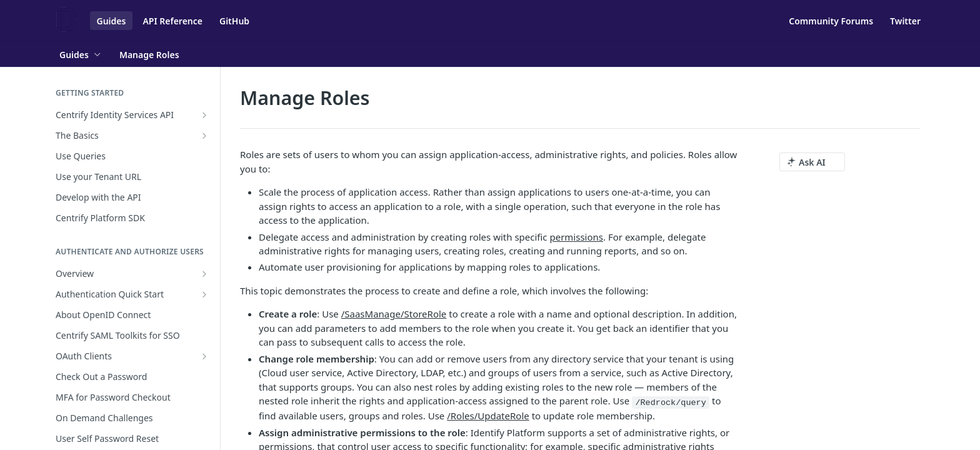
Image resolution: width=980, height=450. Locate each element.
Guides (112, 21)
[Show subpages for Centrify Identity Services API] (204, 115)
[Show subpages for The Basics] (204, 136)
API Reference (172, 21)
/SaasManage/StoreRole (394, 314)
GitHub (234, 21)
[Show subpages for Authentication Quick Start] (204, 294)
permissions (576, 237)
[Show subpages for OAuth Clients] (204, 356)
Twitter (905, 21)
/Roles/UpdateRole (488, 416)
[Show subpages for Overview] (204, 274)
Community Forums (831, 21)
